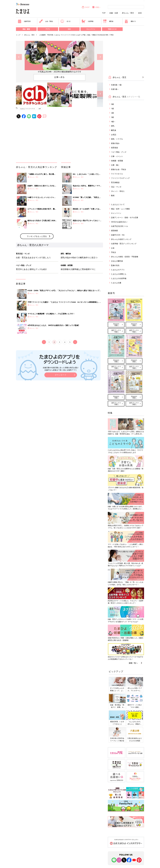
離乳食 (108, 21)
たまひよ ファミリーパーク (27, 109)
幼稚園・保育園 (117, 161)
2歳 (112, 113)
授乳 (113, 126)
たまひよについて (118, 204)
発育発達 (114, 148)
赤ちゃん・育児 (128, 13)
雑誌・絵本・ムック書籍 (120, 209)
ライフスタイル (117, 174)
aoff (40, 109)
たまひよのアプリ (118, 270)
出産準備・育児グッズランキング (124, 244)
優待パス (130, 21)
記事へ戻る (60, 77)
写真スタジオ (112, 29)
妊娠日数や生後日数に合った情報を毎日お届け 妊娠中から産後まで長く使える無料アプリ (61, 369)
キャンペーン (91, 29)
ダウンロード (61, 375)
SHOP (86, 7)
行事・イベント (117, 156)
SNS (69, 29)
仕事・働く (115, 165)
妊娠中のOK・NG (118, 235)
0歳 (112, 104)
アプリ (48, 29)
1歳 (112, 108)
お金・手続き (46, 21)
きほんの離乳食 (117, 261)
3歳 (112, 117)
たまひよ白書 (116, 283)
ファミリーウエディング (120, 178)
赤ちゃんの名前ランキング (121, 239)
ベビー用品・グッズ (119, 152)
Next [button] (100, 57)
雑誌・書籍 (26, 29)
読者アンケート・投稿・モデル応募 (125, 217)
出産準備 (87, 21)
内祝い (96, 7)
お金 (113, 248)
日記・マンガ (116, 187)
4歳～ (113, 122)
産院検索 (114, 231)
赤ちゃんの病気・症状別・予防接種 (125, 257)
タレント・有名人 (118, 191)
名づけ (65, 21)
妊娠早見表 (24, 21)
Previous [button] (19, 57)
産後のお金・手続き (119, 169)
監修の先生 (115, 265)
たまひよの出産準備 (119, 278)
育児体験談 (115, 182)
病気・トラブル (117, 139)
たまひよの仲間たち (119, 274)
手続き (114, 252)
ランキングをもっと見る (37, 236)
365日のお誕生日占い (119, 222)
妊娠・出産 (114, 13)
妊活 (140, 13)
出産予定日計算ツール (120, 226)
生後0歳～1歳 (116, 85)
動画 (113, 195)
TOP (104, 13)
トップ (18, 35)
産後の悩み (115, 143)
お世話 (114, 135)
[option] (59, 57)
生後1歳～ (115, 89)
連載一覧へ (133, 663)
